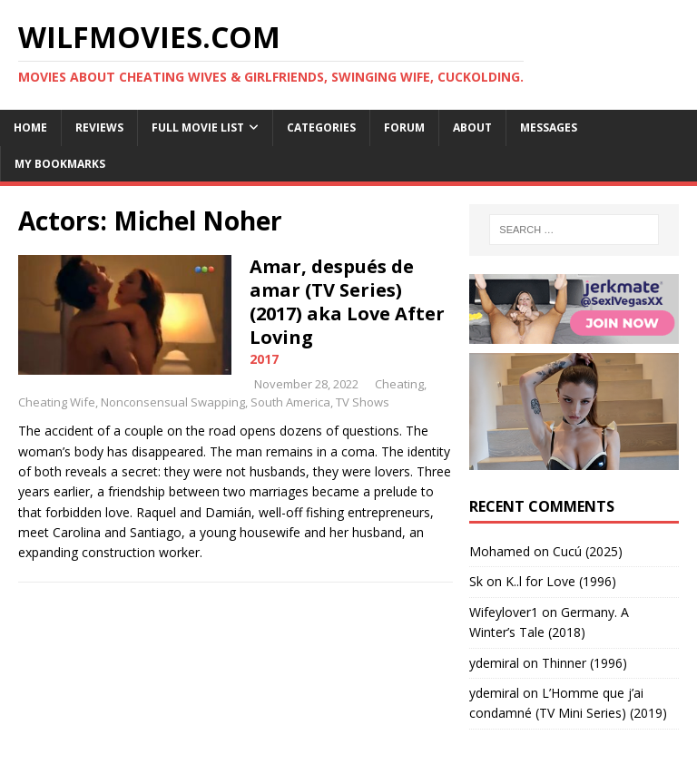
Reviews (99, 127)
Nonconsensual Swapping (173, 402)
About (472, 127)
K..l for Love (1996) (561, 581)
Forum (404, 127)
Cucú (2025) (588, 551)
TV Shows (363, 402)
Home (30, 127)
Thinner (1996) (584, 663)
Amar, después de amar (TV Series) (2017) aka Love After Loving (347, 302)
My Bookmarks (60, 164)
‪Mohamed (500, 551)
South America (290, 402)
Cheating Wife (57, 402)
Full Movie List (198, 127)
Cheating (399, 384)
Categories (321, 127)
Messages (549, 127)
